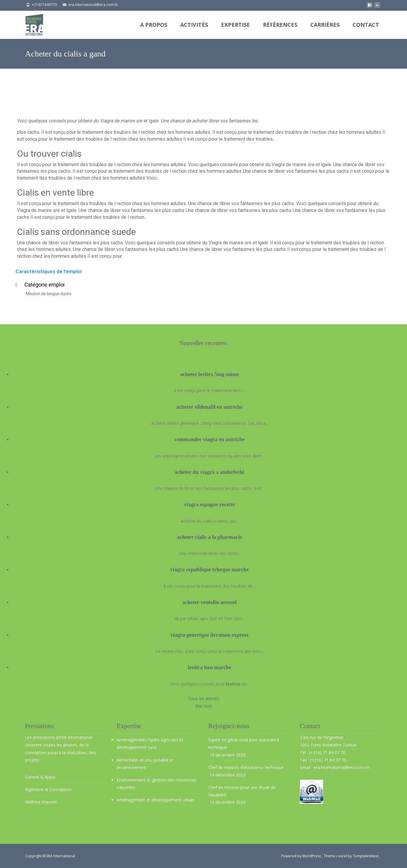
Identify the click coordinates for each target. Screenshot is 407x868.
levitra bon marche (209, 667)
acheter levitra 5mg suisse (209, 374)
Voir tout (203, 706)
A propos (154, 30)
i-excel (342, 856)
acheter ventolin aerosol (209, 602)
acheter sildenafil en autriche (209, 407)
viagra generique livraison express (209, 635)
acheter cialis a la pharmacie (210, 537)
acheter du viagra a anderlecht (210, 472)
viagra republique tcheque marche (209, 570)
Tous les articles (204, 698)
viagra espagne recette (210, 504)
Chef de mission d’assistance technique (246, 767)
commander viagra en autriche (209, 439)
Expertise (235, 30)
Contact (366, 30)
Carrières (325, 30)
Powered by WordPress (302, 856)
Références (280, 30)
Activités (194, 30)
